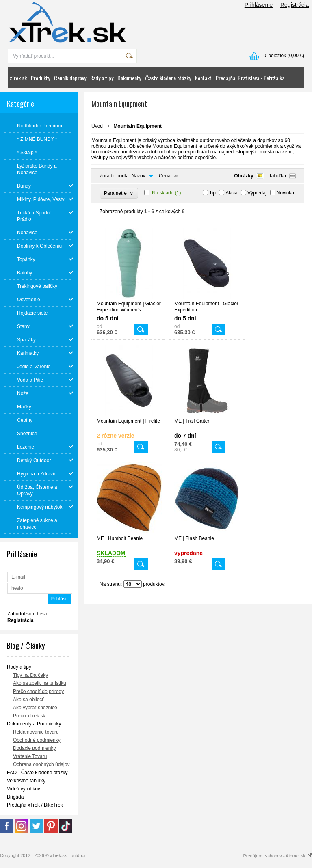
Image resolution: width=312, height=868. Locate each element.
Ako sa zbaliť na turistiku (40, 683)
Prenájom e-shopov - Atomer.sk (277, 856)
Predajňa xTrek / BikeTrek (35, 805)
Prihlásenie (259, 5)
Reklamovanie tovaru (36, 732)
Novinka (285, 193)
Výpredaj (257, 193)
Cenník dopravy (70, 78)
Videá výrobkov (24, 789)
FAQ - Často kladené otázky (37, 773)
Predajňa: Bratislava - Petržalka (250, 78)
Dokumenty (129, 78)
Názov (139, 176)
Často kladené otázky (168, 78)
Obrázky (244, 176)
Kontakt (203, 78)
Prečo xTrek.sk (29, 716)
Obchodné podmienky (37, 740)
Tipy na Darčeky (30, 675)
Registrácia (295, 5)
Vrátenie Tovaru (30, 756)
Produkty (40, 78)
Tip (212, 193)
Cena (165, 176)
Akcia (231, 193)
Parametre (119, 193)
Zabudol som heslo (28, 614)
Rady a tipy (102, 78)
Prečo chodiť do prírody (38, 691)
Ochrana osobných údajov (41, 764)
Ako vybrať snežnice (35, 708)
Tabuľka (277, 176)
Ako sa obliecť (28, 700)
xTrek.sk (18, 78)
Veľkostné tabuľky (26, 781)
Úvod (97, 126)
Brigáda (15, 797)
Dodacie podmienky (34, 748)
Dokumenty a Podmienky (34, 724)
